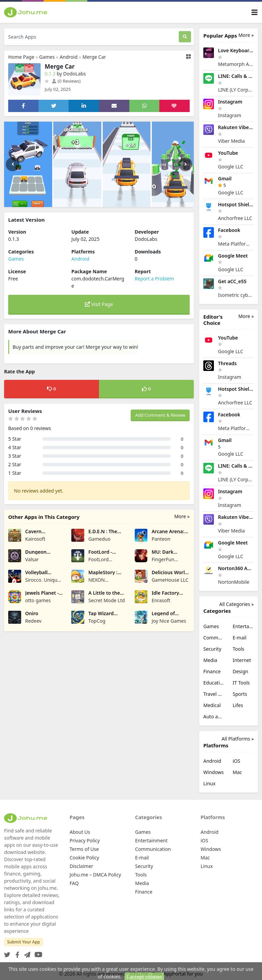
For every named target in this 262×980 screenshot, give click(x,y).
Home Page (21, 57)
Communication (214, 638)
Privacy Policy (85, 840)
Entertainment (243, 626)
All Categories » (237, 604)
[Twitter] (7, 953)
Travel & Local (214, 694)
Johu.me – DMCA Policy (95, 875)
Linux (209, 783)
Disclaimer (81, 866)
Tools (238, 649)
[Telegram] (26, 953)
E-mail (239, 638)
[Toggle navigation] (254, 12)
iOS (236, 761)
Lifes (238, 705)
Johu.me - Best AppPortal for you (166, 974)
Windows (214, 772)
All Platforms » (238, 739)
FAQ (74, 883)
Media (210, 660)
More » (182, 516)
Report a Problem (154, 279)
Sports (240, 694)
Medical (212, 705)
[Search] (185, 37)
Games (47, 57)
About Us (80, 832)
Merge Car (94, 57)
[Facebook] (16, 953)
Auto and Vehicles (214, 716)
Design (241, 671)
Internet (242, 660)
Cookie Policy (84, 858)
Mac (237, 772)
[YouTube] (37, 953)
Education (214, 683)
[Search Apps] (91, 37)
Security (212, 649)
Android (69, 57)
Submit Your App (24, 942)
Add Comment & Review (160, 415)
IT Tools (241, 683)
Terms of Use (84, 849)
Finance (212, 671)
